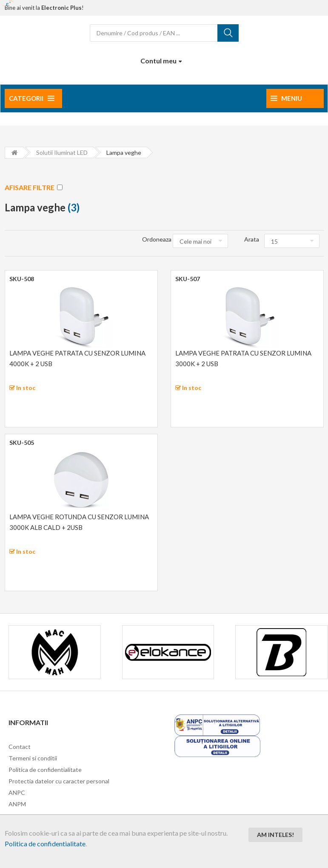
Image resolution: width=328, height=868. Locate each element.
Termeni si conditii (33, 758)
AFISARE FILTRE (34, 187)
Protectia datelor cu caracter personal (59, 781)
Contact (20, 747)
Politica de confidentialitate (45, 844)
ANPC (17, 793)
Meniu (286, 98)
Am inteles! (275, 835)
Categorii (31, 98)
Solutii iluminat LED (62, 152)
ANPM (17, 804)
